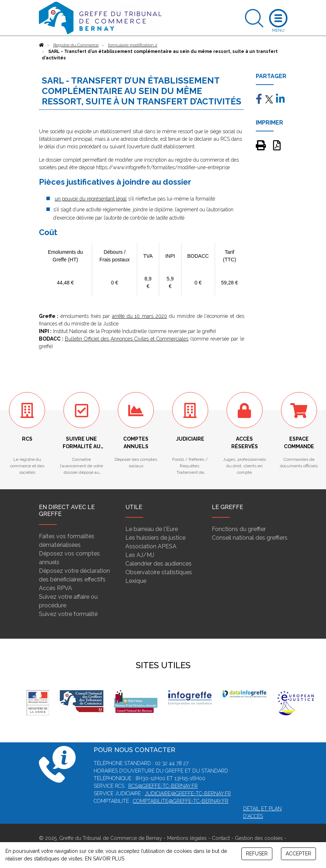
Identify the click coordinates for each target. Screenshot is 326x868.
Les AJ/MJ (140, 555)
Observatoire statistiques (159, 572)
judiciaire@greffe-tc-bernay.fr (188, 793)
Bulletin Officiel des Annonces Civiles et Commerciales (127, 339)
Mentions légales (187, 838)
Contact (221, 838)
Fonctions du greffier (239, 529)
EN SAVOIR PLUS (105, 859)
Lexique (136, 581)
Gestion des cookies (259, 838)
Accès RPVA (55, 588)
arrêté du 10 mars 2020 (140, 316)
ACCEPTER (298, 854)
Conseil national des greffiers (250, 538)
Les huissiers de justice (155, 538)
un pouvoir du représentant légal (91, 199)
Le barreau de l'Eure (152, 529)
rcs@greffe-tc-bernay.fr (163, 786)
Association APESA (151, 546)
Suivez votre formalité (68, 614)
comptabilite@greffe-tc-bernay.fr (181, 801)
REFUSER (257, 854)
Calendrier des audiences (158, 564)
